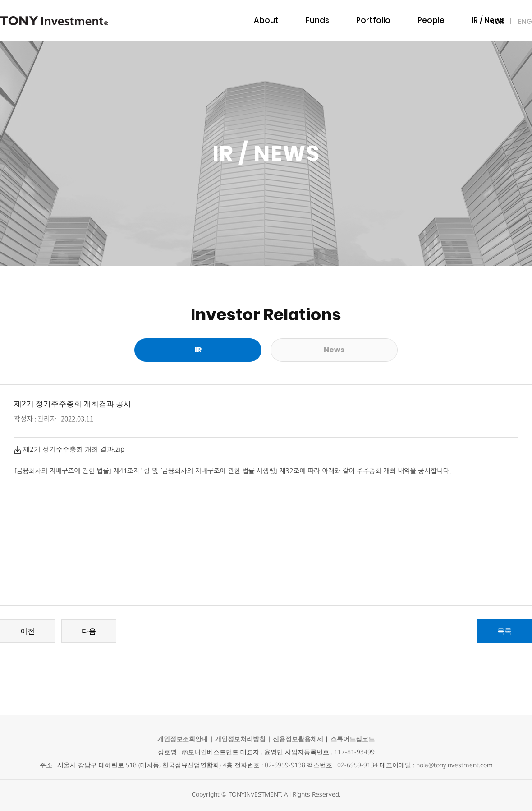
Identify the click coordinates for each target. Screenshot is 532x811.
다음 (89, 631)
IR (198, 350)
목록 (504, 631)
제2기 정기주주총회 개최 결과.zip (69, 449)
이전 (28, 631)
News (334, 350)
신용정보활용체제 (298, 739)
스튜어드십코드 (353, 739)
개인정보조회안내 (183, 739)
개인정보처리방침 (240, 739)
